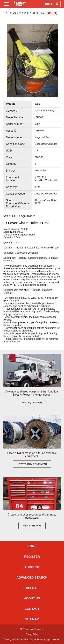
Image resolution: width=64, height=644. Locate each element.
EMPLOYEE (32, 588)
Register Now (32, 526)
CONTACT (32, 609)
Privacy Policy (32, 634)
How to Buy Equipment (32, 464)
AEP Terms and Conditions (32, 629)
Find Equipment (32, 403)
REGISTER (32, 557)
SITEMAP (32, 619)
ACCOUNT (32, 567)
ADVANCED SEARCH (32, 578)
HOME (32, 546)
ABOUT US (32, 598)
